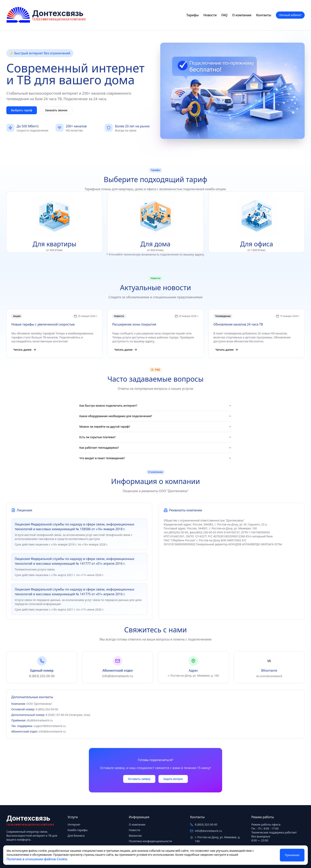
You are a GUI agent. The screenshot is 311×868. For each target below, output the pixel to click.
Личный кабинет (290, 15)
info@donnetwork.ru (118, 676)
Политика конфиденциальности (150, 841)
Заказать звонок (56, 110)
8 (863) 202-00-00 (42, 676)
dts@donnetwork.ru (40, 720)
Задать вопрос (173, 779)
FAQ (224, 15)
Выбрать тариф (22, 110)
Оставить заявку (139, 779)
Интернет (74, 824)
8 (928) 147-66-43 (57, 715)
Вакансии (135, 836)
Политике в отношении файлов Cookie (37, 859)
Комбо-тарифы (78, 830)
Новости (210, 15)
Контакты (264, 15)
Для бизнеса (76, 836)
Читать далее (25, 350)
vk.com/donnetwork (269, 676)
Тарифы (193, 15)
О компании (242, 15)
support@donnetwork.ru (50, 726)
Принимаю (292, 855)
